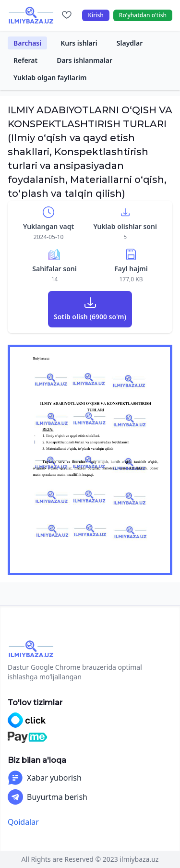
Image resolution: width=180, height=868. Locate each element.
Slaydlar (130, 43)
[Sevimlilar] (67, 15)
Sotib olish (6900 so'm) (90, 317)
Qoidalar (23, 822)
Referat (25, 60)
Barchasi (27, 43)
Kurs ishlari (79, 43)
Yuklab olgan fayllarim (50, 78)
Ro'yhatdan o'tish (143, 15)
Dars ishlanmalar (84, 60)
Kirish (96, 15)
